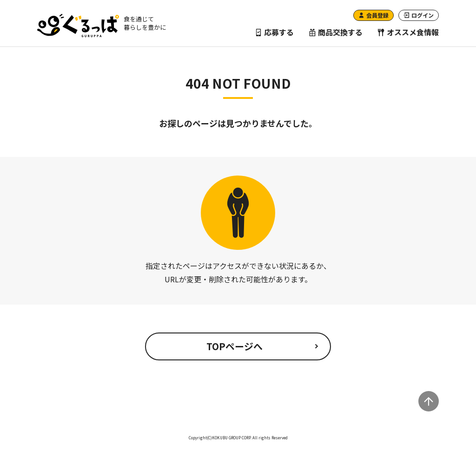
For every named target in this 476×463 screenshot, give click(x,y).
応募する (274, 32)
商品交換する (336, 32)
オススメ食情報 (408, 32)
